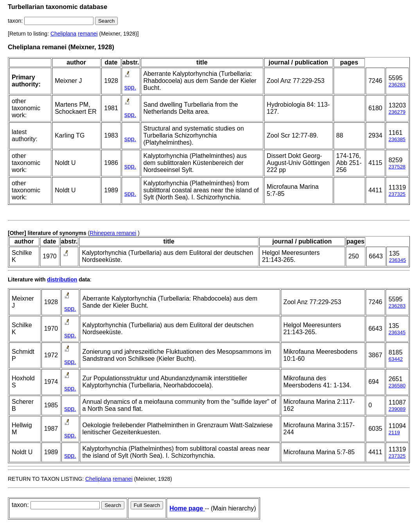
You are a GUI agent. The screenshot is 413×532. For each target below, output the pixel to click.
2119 (394, 433)
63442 (395, 359)
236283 (397, 85)
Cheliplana (63, 34)
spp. (130, 87)
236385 (397, 139)
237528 (397, 167)
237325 (397, 194)
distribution (62, 279)
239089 (397, 409)
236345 (398, 260)
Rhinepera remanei (113, 233)
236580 (397, 386)
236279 (397, 112)
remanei (88, 34)
